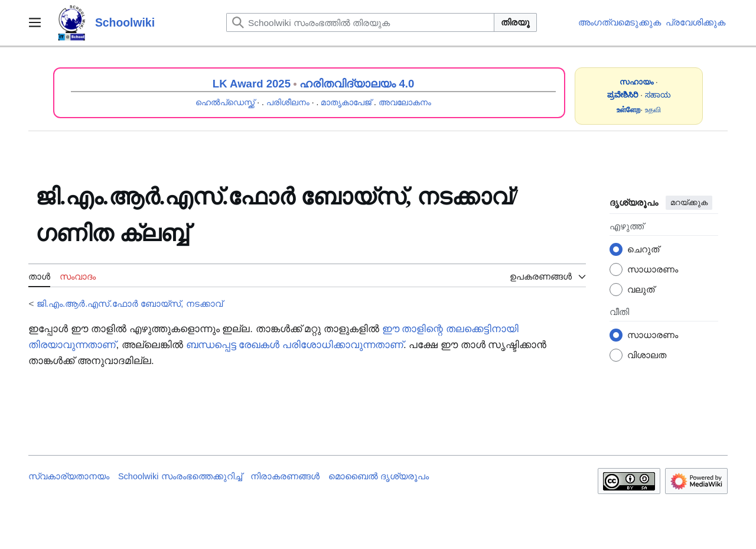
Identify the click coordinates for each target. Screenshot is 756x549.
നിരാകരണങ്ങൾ (285, 476)
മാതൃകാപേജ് (346, 102)
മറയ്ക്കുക (689, 202)
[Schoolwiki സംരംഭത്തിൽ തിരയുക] (360, 22)
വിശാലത (647, 355)
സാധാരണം (653, 269)
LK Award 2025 (252, 84)
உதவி (653, 110)
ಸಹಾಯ (658, 95)
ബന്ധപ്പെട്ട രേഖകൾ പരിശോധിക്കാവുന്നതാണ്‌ (295, 345)
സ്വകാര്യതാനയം (69, 476)
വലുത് (641, 289)
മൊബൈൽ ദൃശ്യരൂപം (379, 476)
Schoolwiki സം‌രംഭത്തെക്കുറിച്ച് (180, 476)
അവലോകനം (405, 102)
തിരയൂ (515, 22)
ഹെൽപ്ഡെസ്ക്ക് (225, 102)
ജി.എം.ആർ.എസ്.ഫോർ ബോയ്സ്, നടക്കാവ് (130, 303)
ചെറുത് (643, 249)
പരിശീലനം (288, 102)
